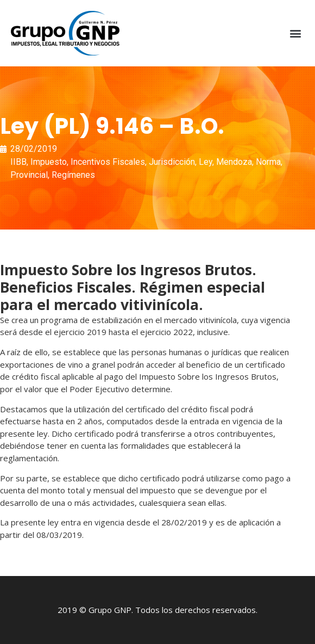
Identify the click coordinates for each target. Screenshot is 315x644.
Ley (206, 162)
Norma (268, 162)
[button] (295, 33)
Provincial (29, 175)
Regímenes (73, 175)
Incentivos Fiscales (108, 162)
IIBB (18, 162)
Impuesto (49, 162)
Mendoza (234, 162)
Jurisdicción (172, 162)
